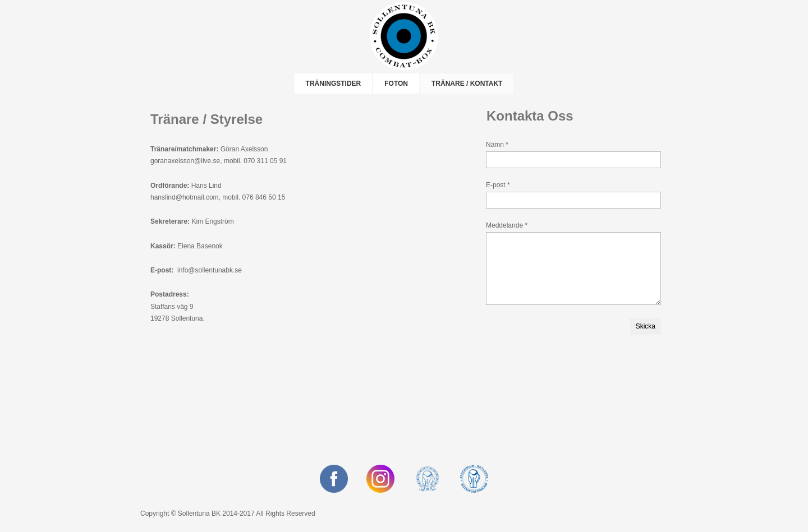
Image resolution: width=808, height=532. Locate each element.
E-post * (498, 185)
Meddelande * (507, 225)
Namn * (497, 145)
